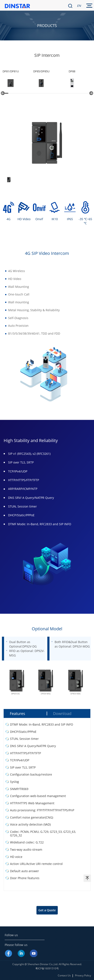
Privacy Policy (83, 976)
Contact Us (64, 976)
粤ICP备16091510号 (47, 968)
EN (79, 6)
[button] (3, 93)
